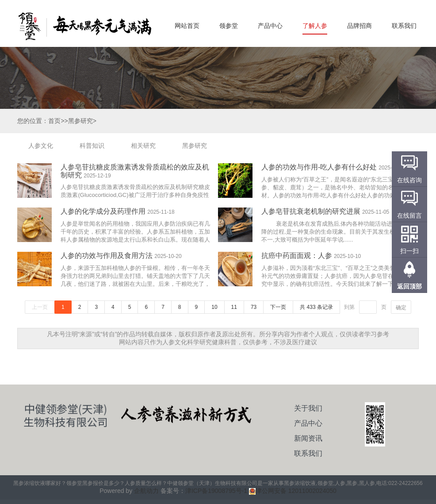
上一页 (40, 307)
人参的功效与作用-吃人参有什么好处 (319, 167)
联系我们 (404, 26)
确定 (401, 308)
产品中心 (270, 26)
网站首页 (187, 26)
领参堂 (229, 26)
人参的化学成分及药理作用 (103, 211)
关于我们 (308, 408)
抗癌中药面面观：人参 (297, 256)
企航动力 (146, 491)
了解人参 (315, 26)
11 (234, 307)
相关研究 (143, 146)
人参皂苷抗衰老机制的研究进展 (311, 211)
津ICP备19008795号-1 (216, 491)
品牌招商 (360, 26)
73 (254, 307)
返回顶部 (409, 286)
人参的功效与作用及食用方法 (107, 256)
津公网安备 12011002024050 (293, 491)
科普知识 (92, 146)
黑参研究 (195, 146)
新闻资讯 (308, 438)
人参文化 (41, 146)
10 (214, 307)
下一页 (278, 307)
